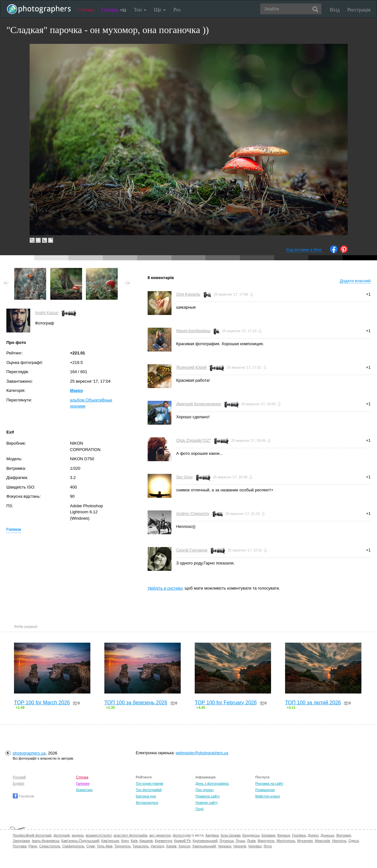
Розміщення (265, 790)
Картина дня (146, 796)
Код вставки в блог (304, 250)
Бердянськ (251, 835)
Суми (91, 846)
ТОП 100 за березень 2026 (136, 703)
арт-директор (160, 835)
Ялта (267, 846)
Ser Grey (185, 477)
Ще (160, 10)
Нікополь (339, 841)
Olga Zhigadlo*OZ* (194, 440)
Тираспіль (141, 846)
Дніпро (313, 835)
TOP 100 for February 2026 (226, 703)
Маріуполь (266, 841)
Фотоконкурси (147, 803)
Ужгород (157, 846)
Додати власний (355, 281)
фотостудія (182, 835)
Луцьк (241, 841)
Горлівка (299, 835)
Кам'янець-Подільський (80, 841)
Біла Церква (231, 835)
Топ (140, 10)
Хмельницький (204, 846)
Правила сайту (208, 796)
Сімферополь (73, 846)
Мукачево (305, 841)
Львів (251, 841)
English (18, 783)
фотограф (62, 835)
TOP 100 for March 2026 (42, 703)
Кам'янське (110, 841)
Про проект (205, 790)
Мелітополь (286, 841)
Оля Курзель (188, 294)
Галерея (114, 10)
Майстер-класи (267, 796)
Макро (77, 390)
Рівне (33, 846)
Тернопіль (123, 846)
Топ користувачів (150, 783)
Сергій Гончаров (192, 550)
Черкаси (225, 846)
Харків (171, 846)
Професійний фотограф (32, 835)
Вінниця (284, 835)
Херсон (184, 846)
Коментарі (84, 790)
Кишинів (146, 841)
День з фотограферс (213, 783)
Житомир (343, 835)
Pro (177, 10)
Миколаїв (323, 841)
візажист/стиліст (98, 835)
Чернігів (240, 846)
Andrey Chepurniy (193, 513)
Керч (125, 841)
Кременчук (164, 841)
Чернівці (255, 846)
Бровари (269, 835)
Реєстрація (359, 10)
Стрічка (85, 10)
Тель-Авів (105, 846)
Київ (134, 841)
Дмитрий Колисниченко (199, 404)
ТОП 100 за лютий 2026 (313, 703)
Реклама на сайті (269, 783)
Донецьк (327, 835)
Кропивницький (205, 841)
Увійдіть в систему (165, 588)
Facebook (23, 796)
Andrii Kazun (47, 313)
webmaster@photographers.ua (202, 753)
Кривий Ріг (182, 841)
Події (200, 809)
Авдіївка (212, 835)
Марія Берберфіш (193, 331)
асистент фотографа (130, 835)
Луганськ (227, 841)
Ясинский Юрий (192, 367)
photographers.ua (29, 753)
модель (78, 835)
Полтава (20, 846)
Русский (19, 777)
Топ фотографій (149, 790)
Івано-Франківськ (45, 841)
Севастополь (50, 846)
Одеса (353, 841)
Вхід (335, 10)
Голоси (14, 529)
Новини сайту (207, 803)
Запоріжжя (21, 841)
